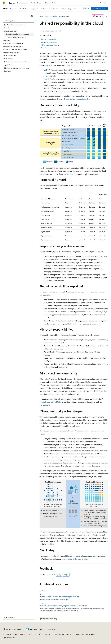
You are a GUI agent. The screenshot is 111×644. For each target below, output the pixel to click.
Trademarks (90, 634)
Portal (87, 9)
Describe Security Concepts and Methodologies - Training (59, 597)
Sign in (106, 3)
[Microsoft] (4, 3)
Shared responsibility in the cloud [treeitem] (17, 34)
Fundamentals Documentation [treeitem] (14, 25)
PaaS (46, 79)
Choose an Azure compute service (77, 99)
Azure (47, 16)
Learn (41, 16)
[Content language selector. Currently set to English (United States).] (13, 629)
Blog (30, 634)
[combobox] (18, 21)
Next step (44, 48)
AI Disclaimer (7, 634)
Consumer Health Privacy (62, 634)
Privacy (47, 634)
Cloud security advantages (50, 45)
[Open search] (101, 3)
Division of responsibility (49, 39)
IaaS (45, 70)
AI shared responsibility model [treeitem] (16, 37)
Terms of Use (79, 634)
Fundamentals (64, 16)
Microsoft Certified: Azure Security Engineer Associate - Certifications (63, 606)
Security (54, 16)
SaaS (46, 88)
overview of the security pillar (77, 559)
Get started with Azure (100, 9)
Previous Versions (20, 634)
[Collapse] (32, 16)
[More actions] (107, 16)
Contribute (39, 634)
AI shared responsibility (49, 42)
